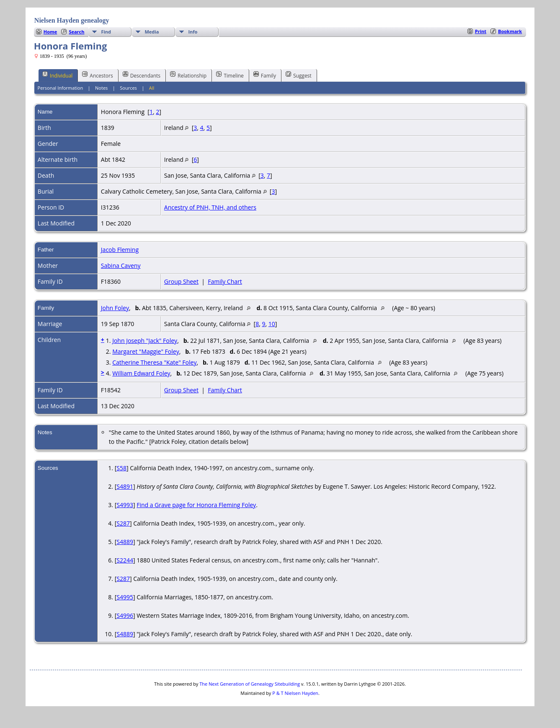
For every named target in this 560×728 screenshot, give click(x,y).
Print (481, 31)
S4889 (125, 542)
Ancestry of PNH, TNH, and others (210, 207)
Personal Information (61, 88)
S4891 (125, 486)
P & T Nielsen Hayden (295, 693)
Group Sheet (181, 281)
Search (76, 32)
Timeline (230, 75)
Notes (101, 88)
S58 (121, 468)
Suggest (299, 75)
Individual (58, 75)
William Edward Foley (141, 373)
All (152, 88)
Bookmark (510, 31)
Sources (128, 88)
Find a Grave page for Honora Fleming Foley (196, 505)
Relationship (188, 75)
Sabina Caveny (121, 266)
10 (272, 324)
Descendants (142, 75)
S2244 (125, 560)
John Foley (115, 308)
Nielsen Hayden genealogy (72, 20)
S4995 (125, 597)
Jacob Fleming (120, 250)
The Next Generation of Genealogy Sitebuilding (250, 684)
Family (265, 75)
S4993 (125, 505)
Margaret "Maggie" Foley (146, 351)
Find (106, 32)
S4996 (125, 615)
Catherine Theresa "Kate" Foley (154, 362)
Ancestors (97, 75)
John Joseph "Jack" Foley (145, 341)
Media (152, 32)
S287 (123, 523)
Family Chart (225, 281)
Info (193, 32)
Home (50, 32)
